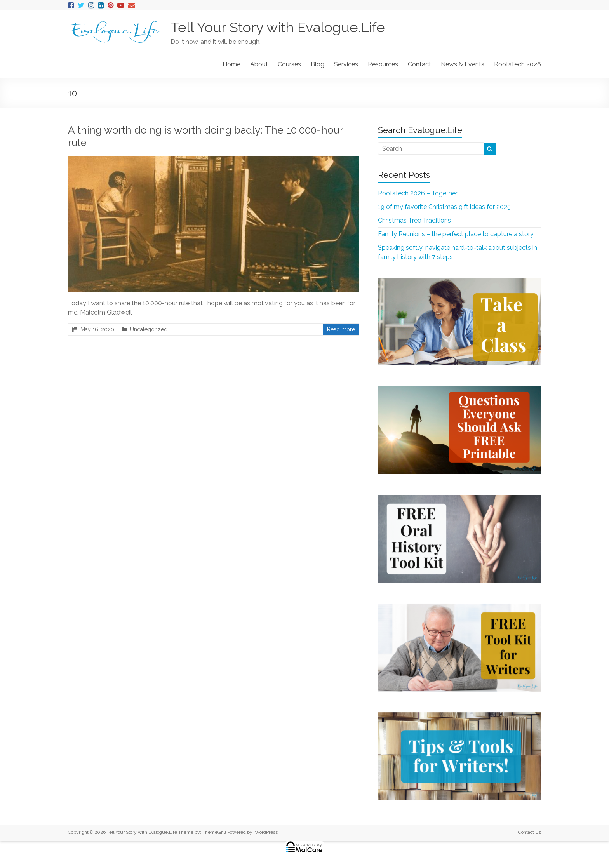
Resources (383, 64)
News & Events (463, 64)
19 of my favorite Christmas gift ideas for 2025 (444, 207)
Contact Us (530, 832)
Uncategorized (149, 329)
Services (346, 64)
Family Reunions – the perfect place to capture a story (456, 234)
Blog (318, 64)
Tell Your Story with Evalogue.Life (278, 27)
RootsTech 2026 (518, 64)
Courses (289, 64)
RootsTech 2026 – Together (418, 193)
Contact (419, 64)
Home (231, 64)
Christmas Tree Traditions (414, 220)
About (259, 64)
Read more (341, 329)
